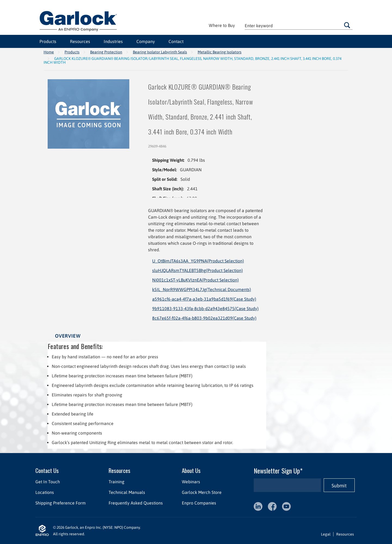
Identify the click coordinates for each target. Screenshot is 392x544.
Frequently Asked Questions (136, 503)
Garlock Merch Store (202, 492)
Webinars (191, 482)
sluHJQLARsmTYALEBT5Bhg (197, 270)
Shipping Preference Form (61, 503)
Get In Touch (48, 482)
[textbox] (299, 25)
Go (347, 25)
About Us (191, 470)
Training (117, 482)
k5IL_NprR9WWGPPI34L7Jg (202, 289)
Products (48, 41)
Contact (176, 41)
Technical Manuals (127, 492)
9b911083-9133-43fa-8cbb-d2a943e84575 (205, 308)
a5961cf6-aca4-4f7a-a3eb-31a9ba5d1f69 (204, 299)
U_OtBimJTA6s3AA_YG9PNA (198, 261)
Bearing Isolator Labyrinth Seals (160, 52)
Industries (113, 41)
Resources (80, 41)
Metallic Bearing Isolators (220, 52)
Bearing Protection (106, 52)
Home (49, 52)
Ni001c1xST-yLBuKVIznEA (195, 280)
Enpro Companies (199, 503)
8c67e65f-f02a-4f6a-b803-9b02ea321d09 (204, 318)
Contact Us (47, 470)
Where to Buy (222, 25)
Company (146, 41)
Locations (45, 492)
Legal (326, 534)
